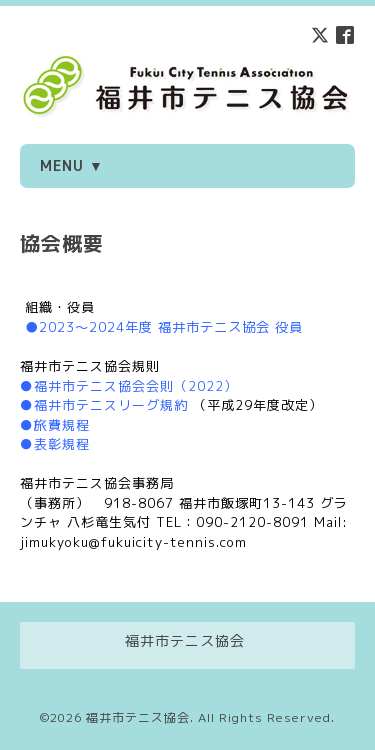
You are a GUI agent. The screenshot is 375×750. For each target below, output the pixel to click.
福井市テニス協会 (138, 717)
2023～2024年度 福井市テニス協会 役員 (171, 327)
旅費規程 (62, 425)
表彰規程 (62, 444)
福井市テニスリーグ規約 (111, 405)
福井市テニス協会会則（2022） (136, 386)
